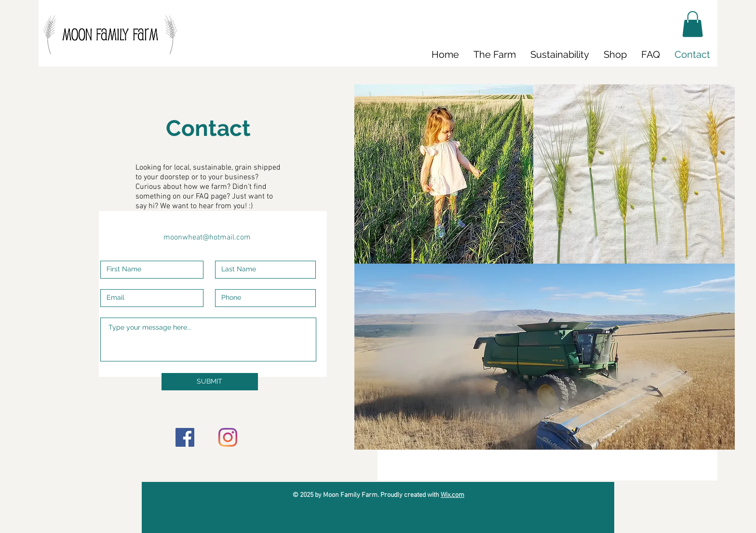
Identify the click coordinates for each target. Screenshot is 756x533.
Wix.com (452, 495)
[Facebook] (185, 437)
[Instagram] (228, 437)
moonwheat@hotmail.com (207, 238)
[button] (693, 24)
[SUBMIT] (210, 382)
